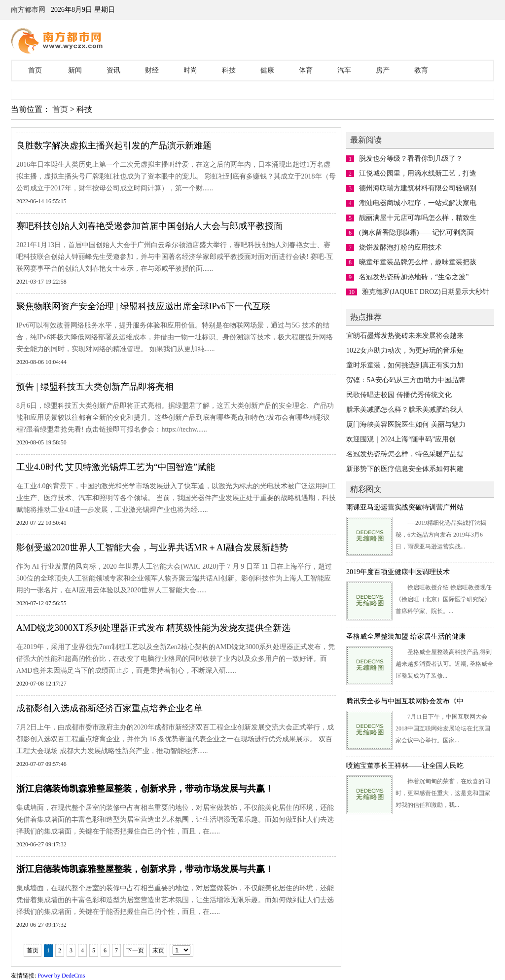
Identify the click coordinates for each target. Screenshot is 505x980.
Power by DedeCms (61, 976)
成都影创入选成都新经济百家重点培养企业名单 (109, 708)
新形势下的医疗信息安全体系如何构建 (405, 469)
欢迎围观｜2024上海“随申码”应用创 (401, 439)
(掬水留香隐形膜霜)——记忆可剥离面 (416, 233)
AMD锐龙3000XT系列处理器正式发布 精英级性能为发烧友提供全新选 (154, 628)
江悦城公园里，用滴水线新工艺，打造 (418, 173)
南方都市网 (28, 10)
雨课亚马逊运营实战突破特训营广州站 (405, 507)
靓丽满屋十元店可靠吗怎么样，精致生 (418, 218)
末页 (158, 950)
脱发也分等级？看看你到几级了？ (411, 159)
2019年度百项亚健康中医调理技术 (398, 572)
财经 (152, 70)
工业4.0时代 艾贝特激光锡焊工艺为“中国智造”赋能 (116, 467)
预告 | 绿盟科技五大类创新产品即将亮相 (95, 387)
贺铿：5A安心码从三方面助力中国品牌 (406, 380)
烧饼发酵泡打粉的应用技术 (400, 247)
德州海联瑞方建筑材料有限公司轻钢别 (418, 188)
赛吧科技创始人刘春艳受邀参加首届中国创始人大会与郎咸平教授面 (149, 226)
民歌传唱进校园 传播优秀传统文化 (399, 395)
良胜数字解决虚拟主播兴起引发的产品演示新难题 (114, 145)
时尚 (190, 70)
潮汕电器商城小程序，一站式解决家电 (418, 203)
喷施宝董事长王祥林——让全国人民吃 (405, 766)
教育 (421, 70)
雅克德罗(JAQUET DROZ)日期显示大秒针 (426, 292)
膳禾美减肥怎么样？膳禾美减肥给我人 (405, 410)
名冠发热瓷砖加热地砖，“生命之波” (414, 277)
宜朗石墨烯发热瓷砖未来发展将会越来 (405, 336)
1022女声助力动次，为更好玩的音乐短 (405, 350)
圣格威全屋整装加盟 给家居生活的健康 (406, 636)
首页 (35, 70)
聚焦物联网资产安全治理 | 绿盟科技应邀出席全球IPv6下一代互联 (143, 306)
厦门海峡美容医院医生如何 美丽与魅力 (406, 424)
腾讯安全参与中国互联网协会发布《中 (405, 701)
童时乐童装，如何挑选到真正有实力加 (405, 365)
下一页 (135, 950)
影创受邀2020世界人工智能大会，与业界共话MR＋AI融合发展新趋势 (152, 547)
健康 (267, 70)
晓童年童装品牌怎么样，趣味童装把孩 (418, 262)
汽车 (344, 70)
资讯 (113, 70)
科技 (229, 70)
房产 (383, 70)
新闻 (75, 70)
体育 (306, 70)
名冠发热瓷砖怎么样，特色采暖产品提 (405, 454)
